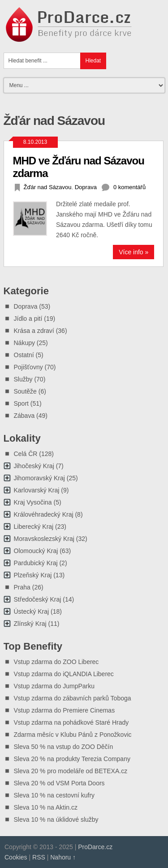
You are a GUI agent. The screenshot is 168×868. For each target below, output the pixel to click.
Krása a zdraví (34, 331)
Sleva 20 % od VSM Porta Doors (59, 783)
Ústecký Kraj (32, 611)
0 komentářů (129, 187)
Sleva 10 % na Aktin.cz (46, 807)
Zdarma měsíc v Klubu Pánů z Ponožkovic (73, 735)
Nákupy (24, 343)
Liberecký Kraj (34, 527)
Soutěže (25, 391)
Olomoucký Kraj (36, 551)
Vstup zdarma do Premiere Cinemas (65, 710)
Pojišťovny (28, 367)
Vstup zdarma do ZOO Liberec (56, 662)
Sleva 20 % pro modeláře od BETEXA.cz (71, 771)
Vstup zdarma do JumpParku (54, 686)
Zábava (24, 416)
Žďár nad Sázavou (48, 187)
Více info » (134, 252)
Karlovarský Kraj (37, 490)
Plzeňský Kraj (33, 575)
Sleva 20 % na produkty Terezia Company (72, 759)
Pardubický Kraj (36, 563)
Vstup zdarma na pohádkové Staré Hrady (71, 722)
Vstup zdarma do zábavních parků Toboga (73, 698)
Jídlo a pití (28, 319)
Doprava (86, 187)
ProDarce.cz (95, 847)
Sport (21, 403)
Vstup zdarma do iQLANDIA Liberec (64, 674)
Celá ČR (26, 454)
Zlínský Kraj (30, 624)
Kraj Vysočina (33, 502)
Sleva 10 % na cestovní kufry (54, 795)
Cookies (16, 857)
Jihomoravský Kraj (39, 478)
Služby (23, 379)
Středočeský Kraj (38, 599)
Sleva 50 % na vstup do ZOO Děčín (64, 747)
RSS (39, 857)
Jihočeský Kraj (34, 466)
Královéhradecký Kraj (44, 514)
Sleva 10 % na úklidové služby (56, 819)
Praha (22, 587)
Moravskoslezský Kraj (44, 539)
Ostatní (24, 355)
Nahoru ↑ (63, 857)
